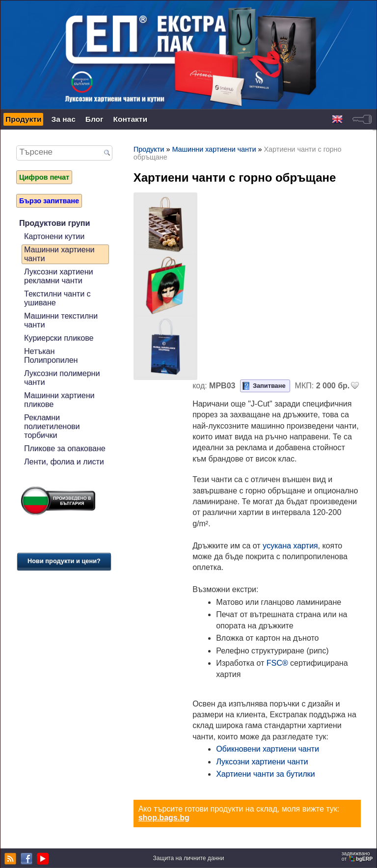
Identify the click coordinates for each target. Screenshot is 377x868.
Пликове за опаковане (65, 448)
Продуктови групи (54, 223)
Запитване (269, 386)
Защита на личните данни (189, 858)
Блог (94, 119)
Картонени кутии (54, 236)
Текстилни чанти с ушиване (57, 298)
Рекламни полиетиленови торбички (52, 426)
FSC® (277, 663)
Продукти (23, 119)
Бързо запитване (49, 201)
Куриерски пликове (59, 338)
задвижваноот (358, 856)
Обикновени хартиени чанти (268, 749)
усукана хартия (290, 546)
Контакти (130, 119)
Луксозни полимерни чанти (62, 378)
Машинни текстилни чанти (61, 320)
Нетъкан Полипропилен (51, 356)
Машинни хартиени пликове (59, 400)
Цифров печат (44, 177)
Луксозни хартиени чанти (262, 762)
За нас (63, 119)
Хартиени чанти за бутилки (265, 774)
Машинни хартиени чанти (59, 254)
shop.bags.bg (164, 818)
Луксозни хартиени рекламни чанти (59, 276)
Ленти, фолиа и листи (64, 462)
